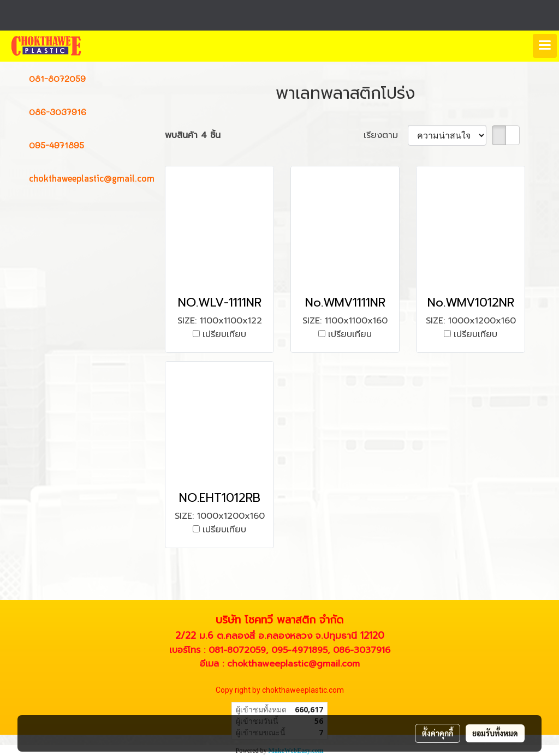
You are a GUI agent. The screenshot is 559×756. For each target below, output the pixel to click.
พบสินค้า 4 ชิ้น (193, 135)
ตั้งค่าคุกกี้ (438, 733)
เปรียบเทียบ (224, 334)
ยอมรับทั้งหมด (495, 733)
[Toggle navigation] (545, 46)
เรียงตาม (386, 135)
